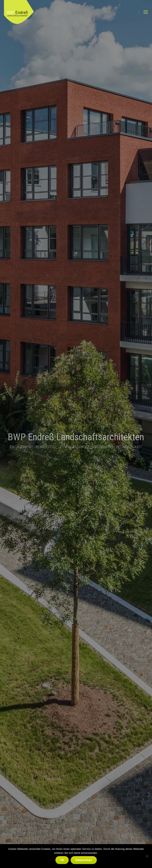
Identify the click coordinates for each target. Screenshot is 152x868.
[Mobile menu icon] (146, 12)
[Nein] (147, 856)
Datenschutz (84, 860)
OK (62, 860)
